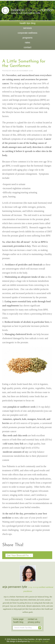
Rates (28, 42)
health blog (18, 622)
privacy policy (34, 622)
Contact (28, 47)
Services (27, 28)
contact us (33, 619)
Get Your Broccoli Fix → (19, 555)
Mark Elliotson (36, 641)
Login (46, 641)
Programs (28, 38)
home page (18, 619)
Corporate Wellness (27, 33)
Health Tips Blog (28, 23)
